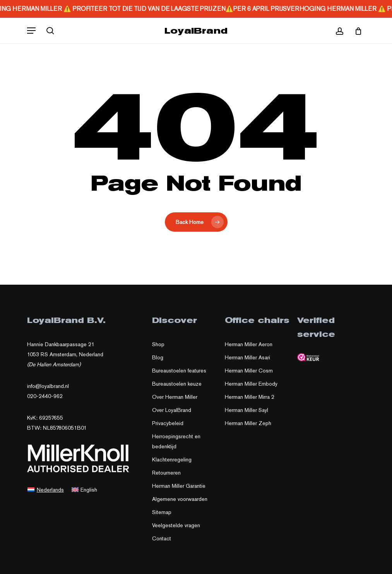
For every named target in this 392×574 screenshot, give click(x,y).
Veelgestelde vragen (176, 525)
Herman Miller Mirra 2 (250, 397)
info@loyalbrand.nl (48, 386)
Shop (158, 344)
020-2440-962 (45, 396)
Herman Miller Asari (247, 357)
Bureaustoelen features (179, 371)
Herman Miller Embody (251, 384)
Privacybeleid (168, 423)
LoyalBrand (196, 31)
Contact (162, 538)
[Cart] (355, 31)
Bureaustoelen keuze (177, 384)
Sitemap (162, 512)
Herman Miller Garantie (179, 486)
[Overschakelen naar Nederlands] (46, 489)
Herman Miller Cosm (249, 371)
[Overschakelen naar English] (85, 489)
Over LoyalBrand (172, 410)
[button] (31, 31)
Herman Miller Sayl (246, 410)
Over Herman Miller (175, 397)
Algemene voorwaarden (180, 499)
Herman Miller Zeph (248, 423)
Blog (158, 357)
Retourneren (166, 473)
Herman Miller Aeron (249, 344)
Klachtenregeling (172, 460)
